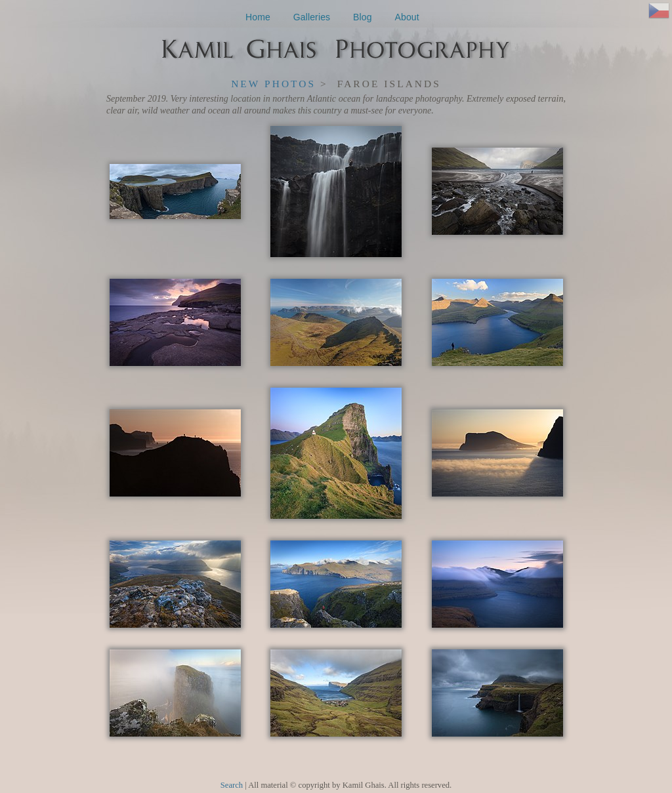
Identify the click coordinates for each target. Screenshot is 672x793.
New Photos (273, 84)
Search (232, 785)
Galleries (312, 17)
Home (258, 17)
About (407, 17)
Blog (363, 17)
